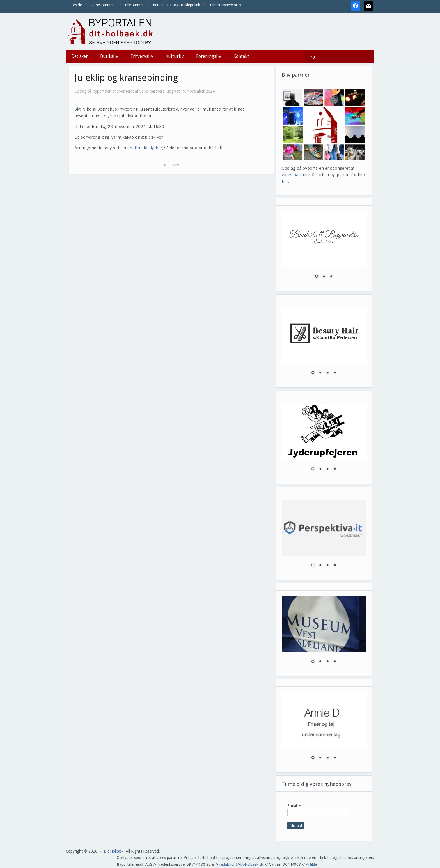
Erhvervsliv (142, 56)
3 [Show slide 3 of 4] (327, 373)
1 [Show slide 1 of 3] (317, 277)
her (285, 182)
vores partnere (296, 175)
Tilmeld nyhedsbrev (225, 5)
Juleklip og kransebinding (126, 78)
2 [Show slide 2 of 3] (324, 277)
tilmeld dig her (148, 148)
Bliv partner (134, 5)
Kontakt (241, 56)
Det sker (80, 56)
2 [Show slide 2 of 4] (320, 373)
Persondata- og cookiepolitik (177, 5)
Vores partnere (104, 5)
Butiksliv (109, 56)
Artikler (312, 864)
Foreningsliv (209, 56)
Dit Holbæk (114, 851)
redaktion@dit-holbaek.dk (242, 864)
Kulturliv (175, 56)
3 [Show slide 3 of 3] (331, 277)
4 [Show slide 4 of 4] (335, 373)
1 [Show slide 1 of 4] (313, 373)
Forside (76, 5)
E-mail (294, 806)
